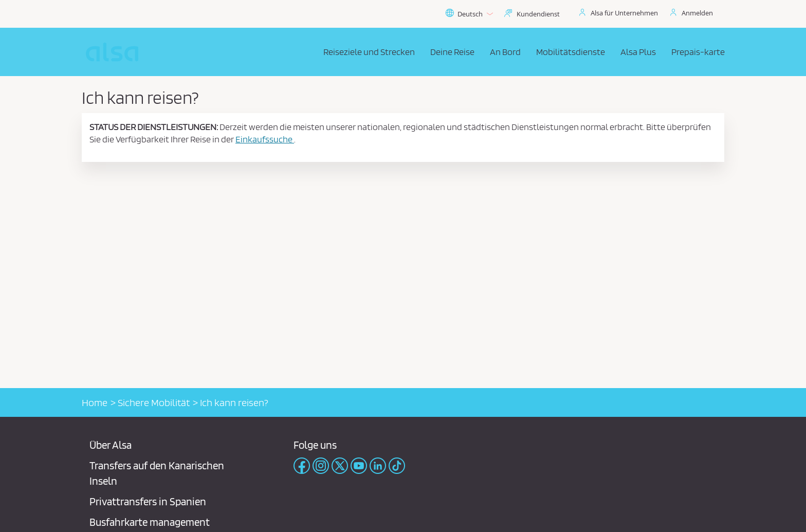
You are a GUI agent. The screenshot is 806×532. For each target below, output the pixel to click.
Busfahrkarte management (150, 522)
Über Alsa (111, 445)
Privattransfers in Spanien (148, 501)
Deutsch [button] (469, 14)
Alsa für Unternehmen (624, 13)
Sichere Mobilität (154, 402)
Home (95, 402)
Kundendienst (538, 14)
